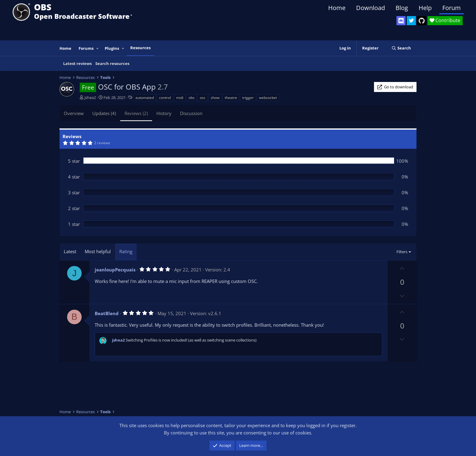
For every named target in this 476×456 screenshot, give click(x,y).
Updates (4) (104, 113)
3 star (74, 192)
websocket (268, 98)
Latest (70, 251)
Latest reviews (77, 63)
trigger (248, 98)
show (215, 98)
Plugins (112, 48)
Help (425, 8)
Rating (126, 251)
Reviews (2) (136, 113)
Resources (140, 48)
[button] (98, 48)
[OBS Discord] (401, 21)
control (165, 98)
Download (371, 8)
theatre (231, 98)
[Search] (401, 48)
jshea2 (90, 97)
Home (337, 8)
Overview (74, 113)
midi (180, 98)
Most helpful (98, 251)
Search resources (112, 63)
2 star (74, 208)
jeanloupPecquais (115, 270)
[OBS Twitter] (411, 21)
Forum (452, 8)
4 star (74, 177)
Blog (402, 8)
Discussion (191, 113)
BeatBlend (107, 313)
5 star (74, 161)
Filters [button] (402, 252)
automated (145, 98)
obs (192, 98)
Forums (86, 48)
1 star (74, 224)
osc (203, 98)
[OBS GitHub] (422, 21)
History (164, 113)
